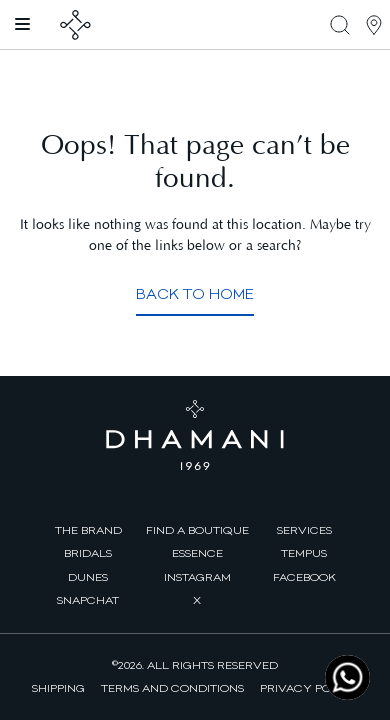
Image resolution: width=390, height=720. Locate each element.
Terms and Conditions (172, 688)
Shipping (58, 688)
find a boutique (197, 530)
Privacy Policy (309, 688)
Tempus (304, 553)
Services (304, 530)
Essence (197, 553)
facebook (304, 577)
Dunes (88, 577)
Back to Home (195, 294)
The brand (88, 530)
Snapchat (88, 600)
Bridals (88, 553)
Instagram (197, 577)
